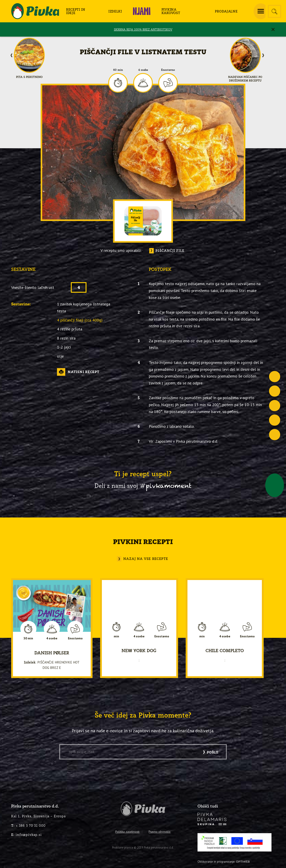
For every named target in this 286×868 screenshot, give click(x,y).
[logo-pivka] (35, 11)
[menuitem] (80, 11)
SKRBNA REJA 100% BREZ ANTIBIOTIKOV (143, 29)
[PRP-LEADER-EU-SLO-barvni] (234, 842)
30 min (28, 638)
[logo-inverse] (212, 819)
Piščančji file (170, 251)
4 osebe (143, 70)
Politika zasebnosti (127, 832)
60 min (118, 70)
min (116, 636)
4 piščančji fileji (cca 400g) (80, 320)
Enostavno (168, 70)
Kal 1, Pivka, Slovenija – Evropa (38, 816)
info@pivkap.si (26, 835)
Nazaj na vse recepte (146, 559)
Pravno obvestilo (160, 832)
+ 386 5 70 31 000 (28, 825)
